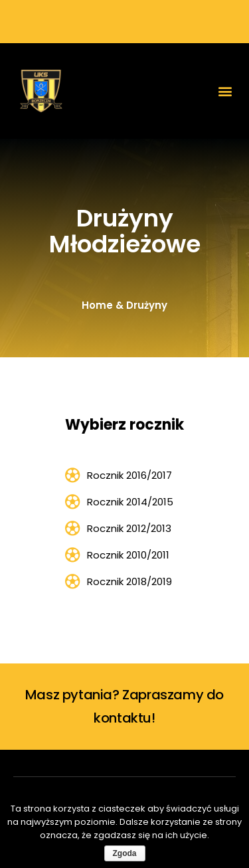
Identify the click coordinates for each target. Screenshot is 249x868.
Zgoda (125, 853)
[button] (225, 91)
